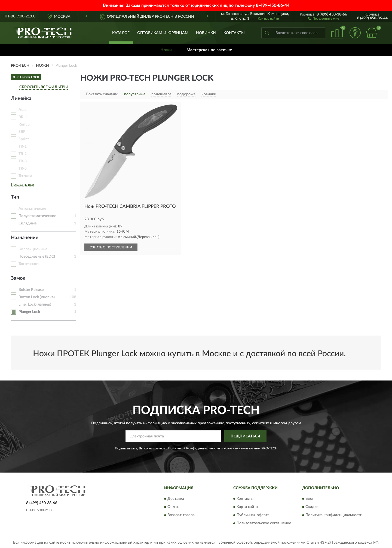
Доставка (176, 499)
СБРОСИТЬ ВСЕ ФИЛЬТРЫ (44, 87)
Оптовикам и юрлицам (163, 33)
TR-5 (23, 169)
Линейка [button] (21, 99)
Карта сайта (247, 507)
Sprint (24, 139)
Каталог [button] (121, 33)
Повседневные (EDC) (37, 257)
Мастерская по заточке (209, 50)
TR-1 (23, 147)
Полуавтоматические (37, 216)
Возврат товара (181, 515)
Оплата (174, 507)
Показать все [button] (22, 185)
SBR (22, 132)
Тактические (29, 264)
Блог (310, 499)
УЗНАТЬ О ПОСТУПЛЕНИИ (111, 247)
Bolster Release (31, 290)
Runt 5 (24, 124)
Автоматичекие (32, 209)
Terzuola (25, 176)
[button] (324, 18)
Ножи (166, 50)
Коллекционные (33, 249)
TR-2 (23, 154)
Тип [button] (15, 197)
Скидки (312, 507)
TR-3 (23, 161)
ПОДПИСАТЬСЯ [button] (245, 436)
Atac (22, 110)
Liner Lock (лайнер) (35, 305)
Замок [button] (18, 278)
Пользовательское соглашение (264, 523)
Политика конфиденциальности (334, 515)
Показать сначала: (102, 94)
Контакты (234, 33)
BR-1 (23, 117)
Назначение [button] (25, 238)
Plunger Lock (29, 312)
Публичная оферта (253, 515)
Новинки (206, 33)
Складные (27, 223)
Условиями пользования (242, 448)
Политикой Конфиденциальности (194, 448)
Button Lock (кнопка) (37, 297)
